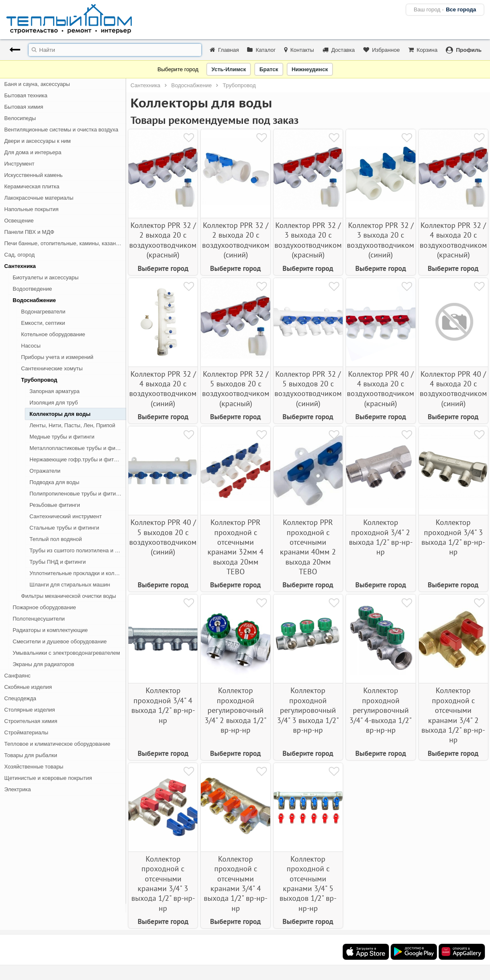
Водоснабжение (34, 300)
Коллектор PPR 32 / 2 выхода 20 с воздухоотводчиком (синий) (236, 240)
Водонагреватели (43, 312)
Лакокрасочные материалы (39, 198)
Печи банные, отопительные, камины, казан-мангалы (65, 243)
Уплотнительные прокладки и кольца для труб (78, 573)
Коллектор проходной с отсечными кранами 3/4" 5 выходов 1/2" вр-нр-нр (308, 884)
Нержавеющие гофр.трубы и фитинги (77, 459)
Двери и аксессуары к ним (37, 141)
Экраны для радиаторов (43, 664)
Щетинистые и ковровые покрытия (48, 778)
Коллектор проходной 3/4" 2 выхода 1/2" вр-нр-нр (381, 537)
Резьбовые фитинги (55, 505)
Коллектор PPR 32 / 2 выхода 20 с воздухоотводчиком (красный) (163, 240)
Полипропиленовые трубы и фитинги (77, 494)
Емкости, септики (43, 323)
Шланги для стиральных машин (70, 585)
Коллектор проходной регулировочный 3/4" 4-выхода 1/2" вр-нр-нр (381, 710)
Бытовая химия (24, 107)
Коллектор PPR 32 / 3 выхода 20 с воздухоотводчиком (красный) (308, 240)
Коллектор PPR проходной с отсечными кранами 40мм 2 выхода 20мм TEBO (308, 547)
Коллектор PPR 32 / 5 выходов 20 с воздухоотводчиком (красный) (236, 389)
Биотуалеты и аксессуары (46, 277)
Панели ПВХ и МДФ (29, 232)
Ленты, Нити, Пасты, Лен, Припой (72, 425)
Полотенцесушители (39, 619)
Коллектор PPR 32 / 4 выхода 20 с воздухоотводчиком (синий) (163, 389)
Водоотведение (32, 289)
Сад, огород (19, 255)
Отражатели (45, 471)
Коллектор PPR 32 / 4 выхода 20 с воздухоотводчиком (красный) (453, 240)
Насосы (31, 346)
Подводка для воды (54, 482)
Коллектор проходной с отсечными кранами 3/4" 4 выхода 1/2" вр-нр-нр (236, 884)
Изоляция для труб (54, 403)
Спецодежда (20, 698)
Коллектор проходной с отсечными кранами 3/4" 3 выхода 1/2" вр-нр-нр (163, 884)
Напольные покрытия (31, 209)
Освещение (19, 221)
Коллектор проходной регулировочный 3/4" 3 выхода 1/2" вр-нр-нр (308, 710)
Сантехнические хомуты (52, 368)
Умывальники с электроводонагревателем (66, 653)
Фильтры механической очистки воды (69, 596)
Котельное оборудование (53, 334)
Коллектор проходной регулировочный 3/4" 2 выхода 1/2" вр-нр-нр (236, 710)
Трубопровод (39, 380)
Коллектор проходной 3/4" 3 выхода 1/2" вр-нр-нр (453, 537)
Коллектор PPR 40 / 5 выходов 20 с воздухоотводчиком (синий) (163, 537)
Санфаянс (17, 676)
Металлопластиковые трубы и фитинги (78, 448)
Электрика (17, 789)
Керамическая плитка (32, 186)
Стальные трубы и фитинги (64, 528)
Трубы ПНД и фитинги (58, 562)
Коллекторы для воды (60, 414)
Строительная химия (31, 721)
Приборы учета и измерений (57, 357)
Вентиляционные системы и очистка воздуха (61, 130)
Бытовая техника (26, 95)
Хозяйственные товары (34, 767)
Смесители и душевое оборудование (60, 641)
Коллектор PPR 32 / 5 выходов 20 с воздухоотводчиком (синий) (308, 389)
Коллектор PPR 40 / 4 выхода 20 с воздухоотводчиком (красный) (381, 389)
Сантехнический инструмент (66, 516)
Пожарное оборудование (44, 607)
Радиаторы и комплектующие (50, 630)
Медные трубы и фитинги (62, 437)
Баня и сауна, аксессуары (37, 84)
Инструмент (19, 164)
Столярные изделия (30, 710)
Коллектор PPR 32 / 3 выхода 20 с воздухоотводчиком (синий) (381, 240)
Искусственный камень (33, 175)
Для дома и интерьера (33, 152)
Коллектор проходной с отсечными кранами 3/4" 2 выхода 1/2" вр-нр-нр (453, 715)
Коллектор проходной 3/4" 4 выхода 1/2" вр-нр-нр (163, 705)
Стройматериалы (26, 732)
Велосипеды (20, 118)
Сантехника (20, 266)
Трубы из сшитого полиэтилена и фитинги (78, 550)
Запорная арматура (55, 391)
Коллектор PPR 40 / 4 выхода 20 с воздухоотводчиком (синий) (453, 389)
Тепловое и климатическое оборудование (57, 744)
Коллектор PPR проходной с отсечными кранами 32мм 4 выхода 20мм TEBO (236, 547)
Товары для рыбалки (31, 755)
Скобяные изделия (28, 687)
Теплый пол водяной (56, 539)
